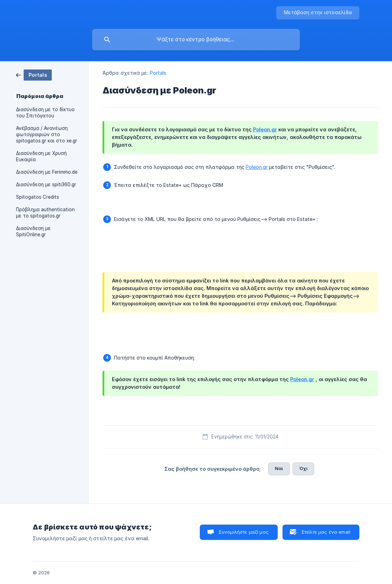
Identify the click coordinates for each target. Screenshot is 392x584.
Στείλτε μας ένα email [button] (326, 532)
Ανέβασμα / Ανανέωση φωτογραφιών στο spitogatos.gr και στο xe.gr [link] (47, 134)
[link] (34, 75)
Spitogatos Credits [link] (38, 197)
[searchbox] (196, 40)
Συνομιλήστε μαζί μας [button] (244, 532)
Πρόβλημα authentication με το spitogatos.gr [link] (45, 213)
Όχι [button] (303, 468)
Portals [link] (158, 73)
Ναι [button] (279, 468)
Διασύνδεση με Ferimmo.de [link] (47, 172)
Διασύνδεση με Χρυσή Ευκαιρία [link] (41, 156)
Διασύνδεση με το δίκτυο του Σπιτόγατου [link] (45, 113)
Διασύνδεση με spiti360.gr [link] (46, 184)
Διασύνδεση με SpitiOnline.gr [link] (33, 231)
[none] (318, 13)
